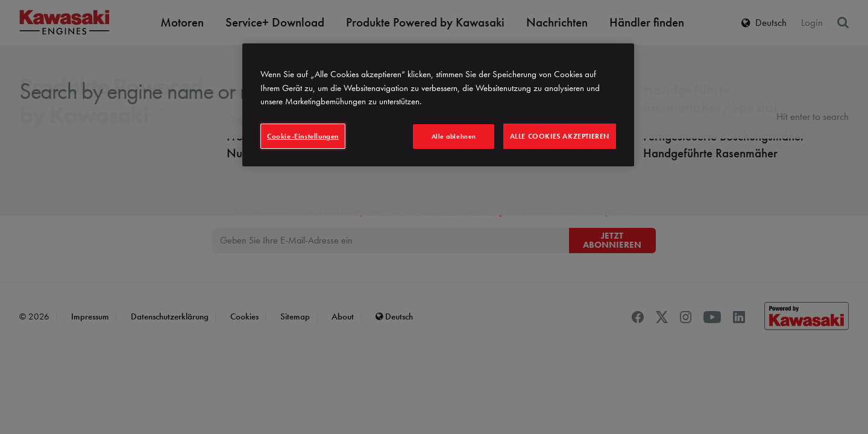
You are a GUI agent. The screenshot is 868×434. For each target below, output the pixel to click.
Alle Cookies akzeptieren (560, 136)
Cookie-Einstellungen (303, 136)
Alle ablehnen (454, 136)
